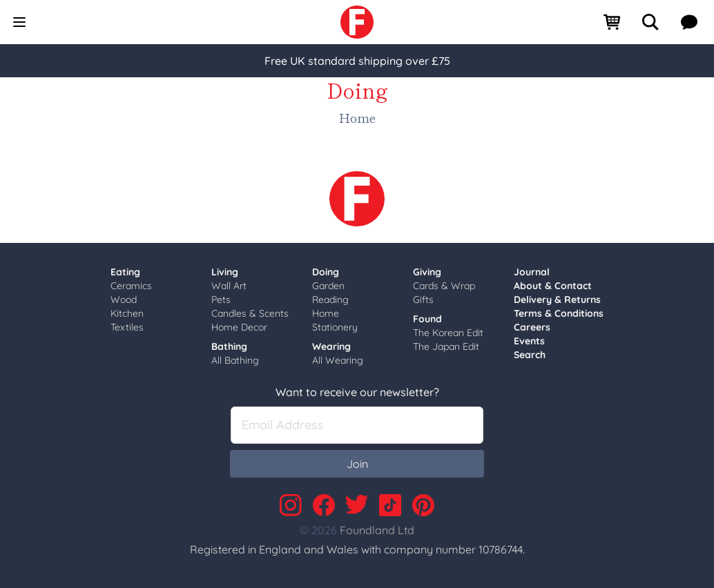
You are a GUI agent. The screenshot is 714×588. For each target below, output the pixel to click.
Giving (427, 272)
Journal (532, 272)
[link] (357, 22)
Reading (330, 300)
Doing (326, 272)
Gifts (423, 300)
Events (529, 341)
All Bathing (235, 360)
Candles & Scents (250, 313)
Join (357, 464)
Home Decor (239, 327)
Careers (532, 327)
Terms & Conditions (559, 313)
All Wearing (338, 360)
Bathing (229, 346)
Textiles (127, 327)
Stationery (335, 327)
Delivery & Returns (557, 300)
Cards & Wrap (444, 286)
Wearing (331, 346)
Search (530, 355)
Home (326, 313)
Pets (221, 300)
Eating (125, 272)
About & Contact (553, 286)
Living (225, 272)
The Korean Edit (448, 333)
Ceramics (131, 286)
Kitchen (127, 313)
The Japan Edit (446, 346)
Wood (124, 300)
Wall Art (229, 286)
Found (427, 319)
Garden (328, 286)
